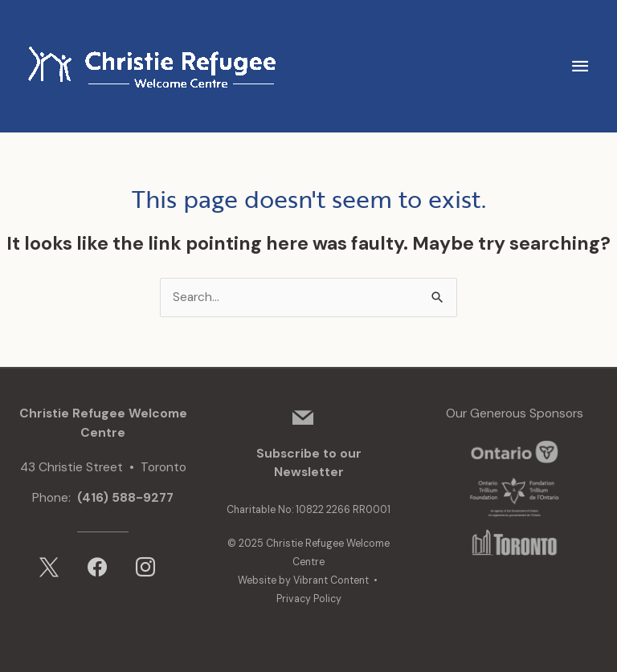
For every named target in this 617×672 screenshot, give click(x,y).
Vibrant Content (331, 580)
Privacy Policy (309, 599)
